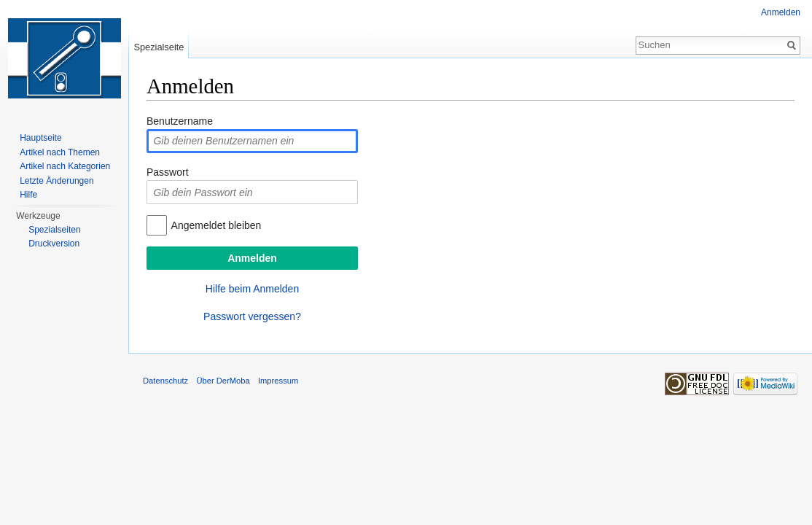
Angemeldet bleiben (216, 225)
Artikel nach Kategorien (65, 166)
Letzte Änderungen (56, 181)
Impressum (278, 381)
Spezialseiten (54, 230)
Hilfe (28, 195)
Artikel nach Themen (60, 152)
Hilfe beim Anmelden (252, 289)
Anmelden (781, 12)
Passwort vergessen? (252, 316)
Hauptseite (40, 138)
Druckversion (54, 244)
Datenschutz (165, 381)
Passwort (168, 172)
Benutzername (180, 121)
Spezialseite (159, 47)
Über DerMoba (223, 381)
